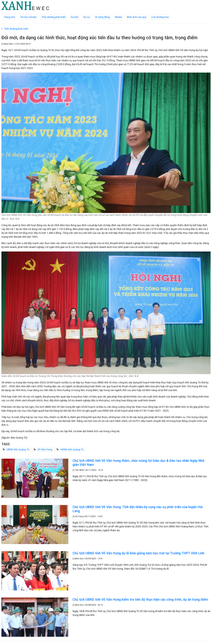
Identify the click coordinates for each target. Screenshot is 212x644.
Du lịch (75, 17)
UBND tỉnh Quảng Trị (18, 449)
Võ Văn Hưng (45, 449)
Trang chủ (9, 17)
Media (118, 17)
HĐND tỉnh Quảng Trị (72, 449)
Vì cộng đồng (102, 17)
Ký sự (87, 17)
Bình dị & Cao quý (137, 17)
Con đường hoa (160, 17)
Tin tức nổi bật (28, 17)
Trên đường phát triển (54, 17)
